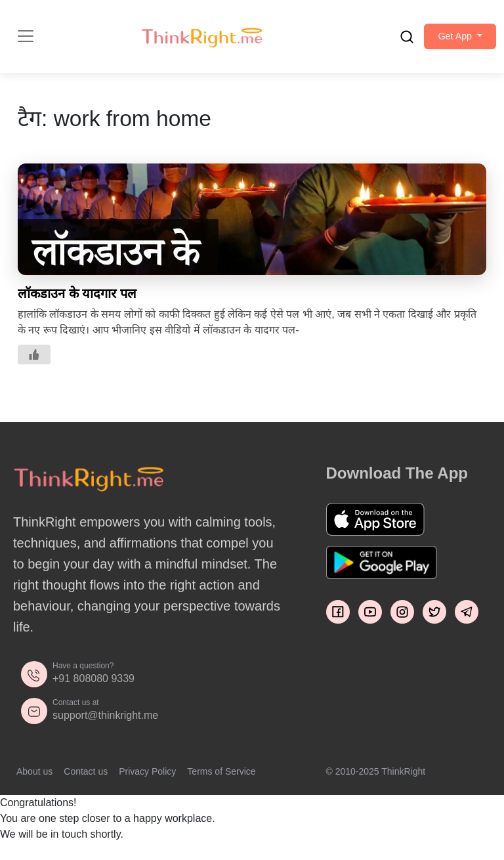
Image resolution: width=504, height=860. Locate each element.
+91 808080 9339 (94, 686)
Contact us (86, 779)
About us (34, 779)
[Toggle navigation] (26, 40)
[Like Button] (34, 362)
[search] (391, 40)
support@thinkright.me (105, 722)
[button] (452, 40)
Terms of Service (221, 779)
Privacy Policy (147, 779)
